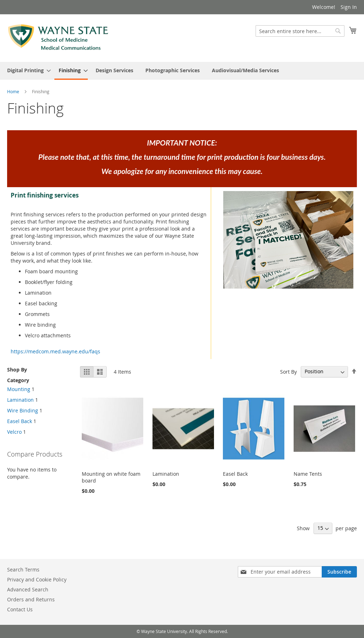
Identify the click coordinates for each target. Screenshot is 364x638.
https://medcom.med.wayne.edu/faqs (55, 351)
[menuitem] (27, 70)
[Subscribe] (339, 572)
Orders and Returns (31, 599)
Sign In (349, 7)
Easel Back (235, 474)
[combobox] (300, 31)
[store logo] (58, 38)
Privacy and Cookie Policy (37, 579)
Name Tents (308, 474)
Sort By (288, 371)
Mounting (19, 389)
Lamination (166, 474)
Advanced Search (28, 589)
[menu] (182, 71)
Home (14, 91)
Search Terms (23, 570)
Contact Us (20, 609)
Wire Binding (23, 410)
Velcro (14, 432)
